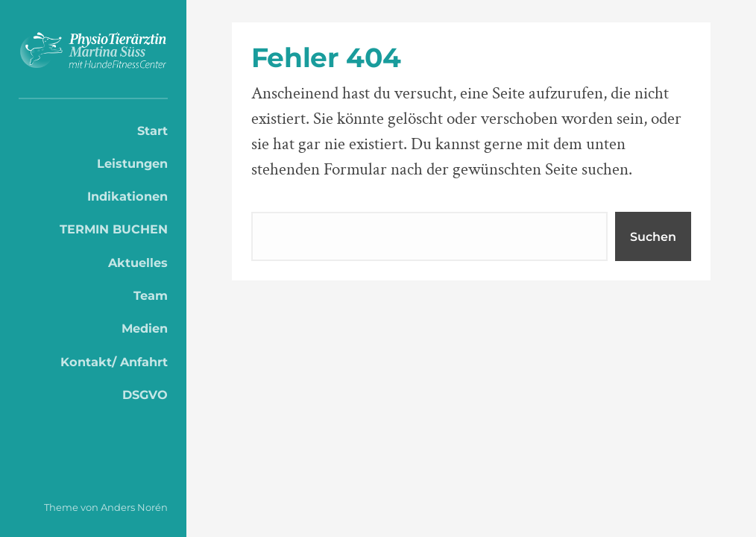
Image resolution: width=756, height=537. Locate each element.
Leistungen (132, 163)
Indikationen (127, 196)
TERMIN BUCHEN (114, 229)
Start (152, 131)
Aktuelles (138, 263)
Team (151, 295)
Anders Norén (134, 507)
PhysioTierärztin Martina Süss (93, 53)
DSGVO (145, 395)
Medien (145, 328)
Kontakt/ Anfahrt (114, 362)
